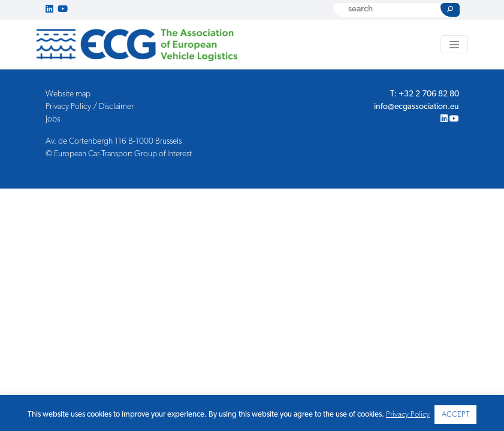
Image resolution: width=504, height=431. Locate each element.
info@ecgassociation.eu (417, 107)
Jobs (53, 119)
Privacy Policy (408, 415)
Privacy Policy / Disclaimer (90, 107)
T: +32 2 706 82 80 (425, 94)
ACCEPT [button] (455, 415)
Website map (68, 94)
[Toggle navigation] (454, 44)
